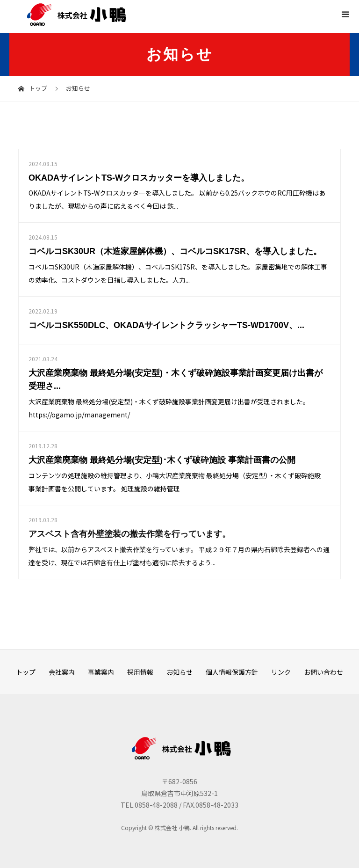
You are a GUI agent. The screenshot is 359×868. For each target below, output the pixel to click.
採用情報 (140, 672)
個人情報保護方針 (232, 672)
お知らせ (179, 672)
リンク (281, 672)
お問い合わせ (323, 672)
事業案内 (101, 672)
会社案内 (62, 672)
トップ (26, 672)
